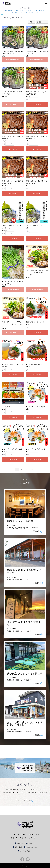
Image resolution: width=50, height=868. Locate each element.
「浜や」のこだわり (19, 834)
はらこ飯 (24, 12)
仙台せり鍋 (19, 10)
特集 (37, 834)
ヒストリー (33, 838)
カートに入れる (37, 104)
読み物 (31, 834)
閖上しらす (29, 10)
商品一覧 (23, 838)
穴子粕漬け (15, 12)
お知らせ (14, 838)
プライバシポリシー (26, 851)
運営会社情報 (19, 847)
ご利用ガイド (31, 843)
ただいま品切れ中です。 (13, 60)
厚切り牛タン (9, 10)
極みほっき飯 (34, 12)
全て (2, 15)
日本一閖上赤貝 (40, 10)
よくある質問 (21, 843)
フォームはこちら (23, 800)
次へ (32, 469)
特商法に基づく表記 (31, 847)
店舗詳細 (36, 531)
